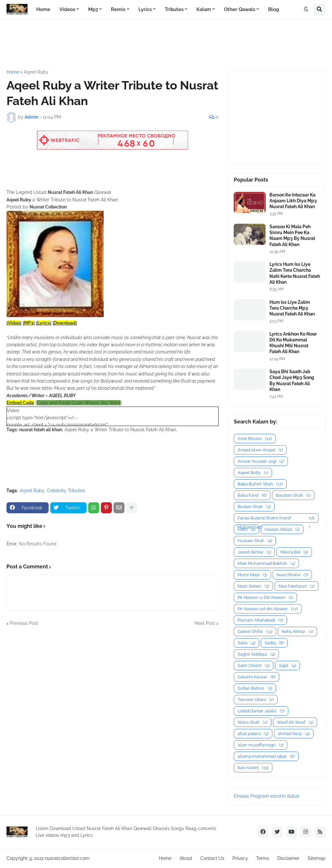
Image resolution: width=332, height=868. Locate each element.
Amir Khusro (255, 439)
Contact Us (212, 858)
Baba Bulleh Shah (260, 484)
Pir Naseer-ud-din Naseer (268, 609)
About (186, 858)
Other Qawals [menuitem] (240, 9)
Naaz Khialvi (292, 575)
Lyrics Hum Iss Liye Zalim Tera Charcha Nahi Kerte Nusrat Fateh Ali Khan (295, 273)
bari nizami (253, 768)
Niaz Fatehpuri (296, 586)
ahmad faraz (294, 734)
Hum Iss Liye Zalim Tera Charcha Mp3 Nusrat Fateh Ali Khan (292, 308)
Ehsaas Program (251, 796)
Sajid (287, 666)
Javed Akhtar (254, 552)
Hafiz (246, 529)
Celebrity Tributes (66, 491)
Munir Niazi (252, 575)
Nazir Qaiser (253, 586)
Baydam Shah (293, 495)
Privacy (240, 858)
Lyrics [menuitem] (145, 9)
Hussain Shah (255, 541)
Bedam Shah (254, 507)
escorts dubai (285, 796)
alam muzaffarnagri (261, 745)
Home (13, 72)
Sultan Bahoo (255, 688)
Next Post (205, 623)
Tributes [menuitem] (174, 9)
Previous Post (24, 623)
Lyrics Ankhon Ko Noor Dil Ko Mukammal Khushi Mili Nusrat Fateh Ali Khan (293, 343)
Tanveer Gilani (256, 700)
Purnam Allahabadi (260, 620)
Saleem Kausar (256, 677)
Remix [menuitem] (118, 9)
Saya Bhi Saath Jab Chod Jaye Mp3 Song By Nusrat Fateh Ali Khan (292, 380)
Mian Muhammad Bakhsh (266, 563)
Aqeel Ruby (36, 72)
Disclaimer (288, 858)
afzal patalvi (253, 734)
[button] (306, 9)
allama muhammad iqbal (266, 756)
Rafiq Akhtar (297, 631)
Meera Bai (294, 552)
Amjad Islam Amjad (260, 450)
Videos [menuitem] (67, 9)
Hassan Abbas (282, 529)
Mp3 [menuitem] (93, 9)
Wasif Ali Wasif (295, 722)
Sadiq (274, 643)
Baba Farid (252, 495)
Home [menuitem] (43, 9)
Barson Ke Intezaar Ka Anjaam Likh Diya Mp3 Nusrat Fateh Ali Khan (293, 201)
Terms (263, 858)
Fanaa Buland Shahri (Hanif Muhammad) (276, 518)
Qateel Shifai (255, 631)
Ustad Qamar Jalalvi (261, 711)
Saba (246, 643)
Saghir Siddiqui (256, 654)
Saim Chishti (254, 666)
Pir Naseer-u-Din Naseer (265, 597)
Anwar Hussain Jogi (261, 461)
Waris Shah (253, 722)
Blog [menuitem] (273, 9)
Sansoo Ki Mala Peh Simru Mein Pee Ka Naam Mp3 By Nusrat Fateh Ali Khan (292, 236)
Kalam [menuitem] (204, 9)
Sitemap (317, 858)
